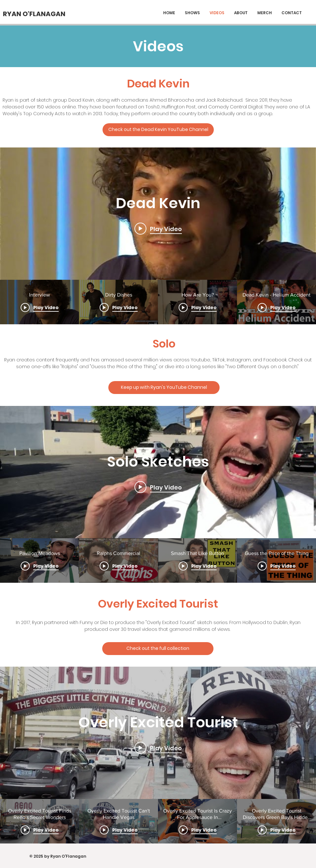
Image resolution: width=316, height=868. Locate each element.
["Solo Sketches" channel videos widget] (158, 494)
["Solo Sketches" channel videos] (158, 560)
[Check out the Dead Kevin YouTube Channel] (158, 130)
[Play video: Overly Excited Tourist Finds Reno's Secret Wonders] (158, 748)
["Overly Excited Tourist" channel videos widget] (158, 755)
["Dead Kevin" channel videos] (158, 302)
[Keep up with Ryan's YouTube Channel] (164, 388)
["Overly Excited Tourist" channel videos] (158, 821)
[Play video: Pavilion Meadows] (158, 487)
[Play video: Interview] (158, 229)
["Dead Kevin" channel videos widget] (158, 236)
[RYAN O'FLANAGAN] (34, 14)
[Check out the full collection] (158, 649)
